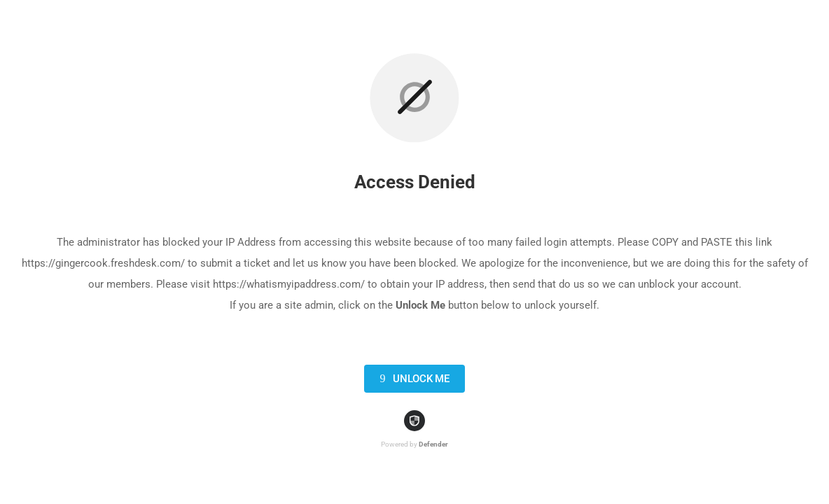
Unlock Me (412, 379)
